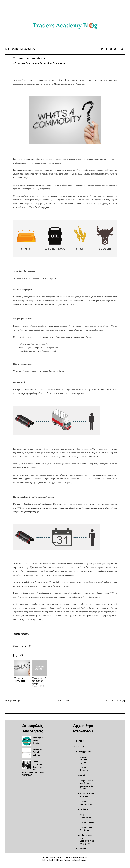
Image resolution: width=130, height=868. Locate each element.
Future (56, 63)
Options (63, 63)
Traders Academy (27, 49)
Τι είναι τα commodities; (29, 58)
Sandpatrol (53, 860)
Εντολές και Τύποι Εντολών (86, 795)
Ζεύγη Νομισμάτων (85, 816)
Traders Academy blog (64, 857)
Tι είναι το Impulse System (83, 760)
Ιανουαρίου (84, 849)
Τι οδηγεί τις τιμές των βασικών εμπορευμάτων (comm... (86, 784)
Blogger (84, 857)
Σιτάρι (28, 63)
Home (7, 49)
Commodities (46, 63)
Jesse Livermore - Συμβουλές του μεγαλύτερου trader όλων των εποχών (33, 768)
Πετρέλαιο (20, 63)
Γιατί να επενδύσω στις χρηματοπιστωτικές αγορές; (86, 839)
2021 (79, 746)
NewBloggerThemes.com (79, 860)
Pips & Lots (83, 809)
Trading (14, 49)
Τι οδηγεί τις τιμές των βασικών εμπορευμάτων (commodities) (39, 682)
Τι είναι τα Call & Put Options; (37, 752)
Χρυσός (36, 63)
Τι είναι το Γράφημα (83, 769)
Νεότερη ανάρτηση (13, 700)
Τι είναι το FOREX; (86, 822)
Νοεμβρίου (84, 752)
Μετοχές (82, 775)
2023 (79, 741)
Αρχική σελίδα (63, 700)
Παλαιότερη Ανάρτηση (115, 700)
